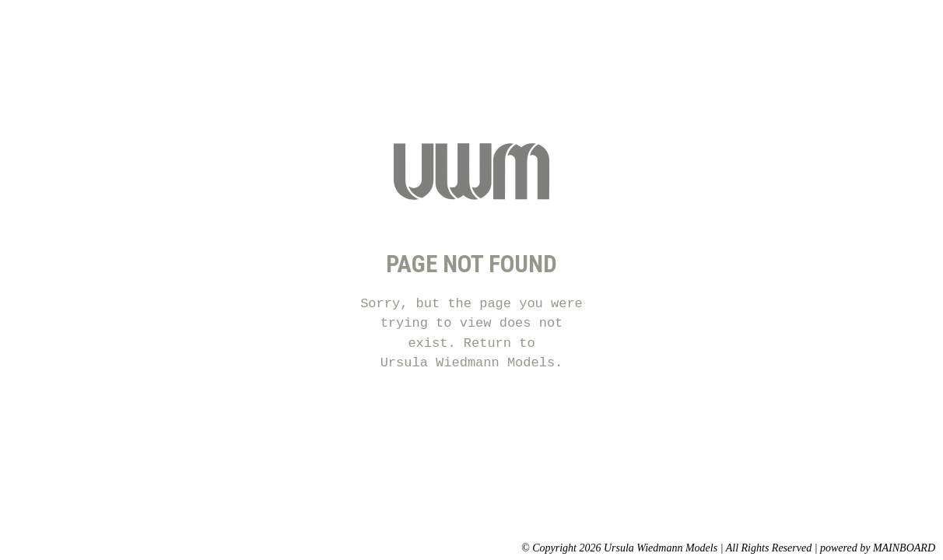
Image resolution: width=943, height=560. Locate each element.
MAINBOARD (904, 548)
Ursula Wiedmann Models (468, 363)
